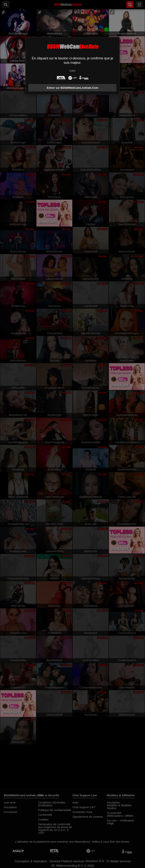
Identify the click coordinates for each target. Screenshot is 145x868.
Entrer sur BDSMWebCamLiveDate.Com (72, 88)
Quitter (72, 70)
